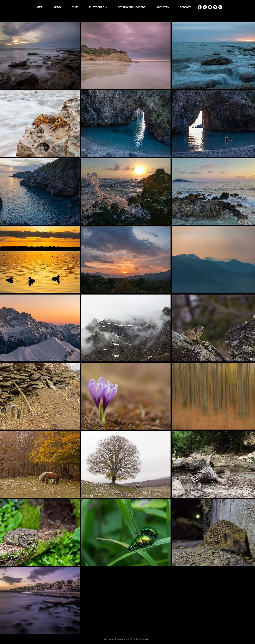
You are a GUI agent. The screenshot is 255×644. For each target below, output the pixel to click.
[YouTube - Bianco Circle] (210, 7)
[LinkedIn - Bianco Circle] (220, 7)
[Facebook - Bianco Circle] (200, 7)
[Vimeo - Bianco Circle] (215, 7)
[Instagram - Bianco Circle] (205, 7)
